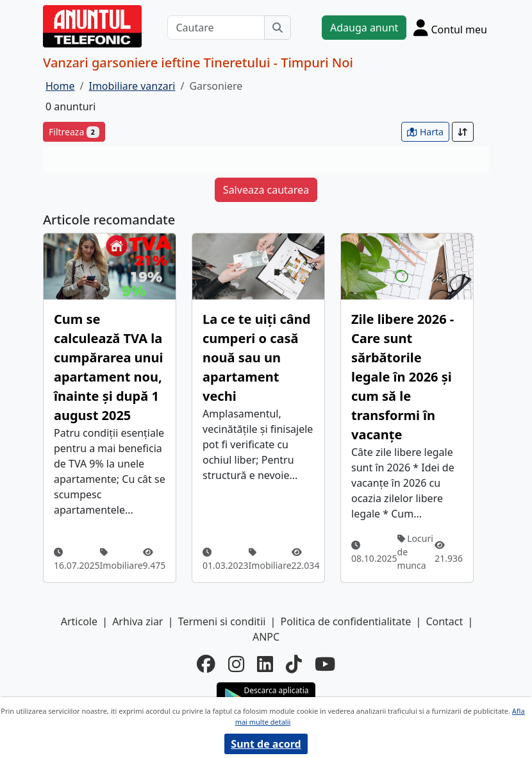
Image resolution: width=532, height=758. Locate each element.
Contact (444, 621)
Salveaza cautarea (266, 190)
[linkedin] (265, 663)
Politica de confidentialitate (346, 621)
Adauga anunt (364, 28)
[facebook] (206, 663)
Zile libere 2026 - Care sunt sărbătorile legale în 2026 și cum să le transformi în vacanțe (403, 377)
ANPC (266, 637)
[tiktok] (294, 663)
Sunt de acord (266, 744)
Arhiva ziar (137, 621)
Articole (79, 621)
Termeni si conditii (222, 621)
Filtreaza (74, 132)
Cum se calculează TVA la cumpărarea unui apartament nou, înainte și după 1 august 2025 (109, 367)
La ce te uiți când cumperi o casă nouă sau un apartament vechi (256, 358)
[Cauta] (278, 28)
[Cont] (450, 28)
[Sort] (463, 132)
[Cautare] (216, 28)
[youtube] (325, 663)
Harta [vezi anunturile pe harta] (425, 132)
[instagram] (236, 663)
